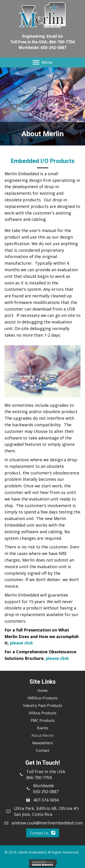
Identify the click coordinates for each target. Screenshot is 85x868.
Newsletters (42, 743)
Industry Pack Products (42, 705)
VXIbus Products (42, 713)
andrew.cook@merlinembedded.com (47, 823)
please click (22, 643)
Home (42, 690)
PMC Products (43, 720)
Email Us (55, 36)
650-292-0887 (53, 48)
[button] (43, 833)
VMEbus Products (42, 698)
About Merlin (42, 735)
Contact (43, 750)
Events (43, 728)
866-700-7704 (62, 42)
